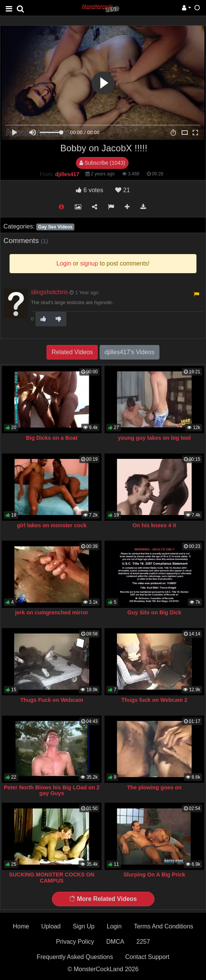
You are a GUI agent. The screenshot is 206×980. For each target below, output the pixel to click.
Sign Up (84, 926)
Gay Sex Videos (55, 227)
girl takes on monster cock (51, 525)
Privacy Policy (75, 942)
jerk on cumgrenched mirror (52, 612)
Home (21, 926)
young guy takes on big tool (154, 438)
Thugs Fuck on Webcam (52, 700)
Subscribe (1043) (102, 163)
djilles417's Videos (130, 352)
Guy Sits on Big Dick (154, 612)
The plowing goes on (154, 787)
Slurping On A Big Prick (154, 875)
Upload (51, 926)
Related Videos (72, 352)
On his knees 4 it (154, 525)
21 (122, 190)
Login (114, 926)
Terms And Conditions (164, 926)
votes (89, 190)
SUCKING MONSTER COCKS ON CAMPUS (52, 878)
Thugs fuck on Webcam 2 (154, 700)
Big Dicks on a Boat (52, 438)
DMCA (115, 942)
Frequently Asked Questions (75, 957)
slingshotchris (49, 292)
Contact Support (147, 957)
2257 (143, 942)
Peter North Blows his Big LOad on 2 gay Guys (52, 790)
